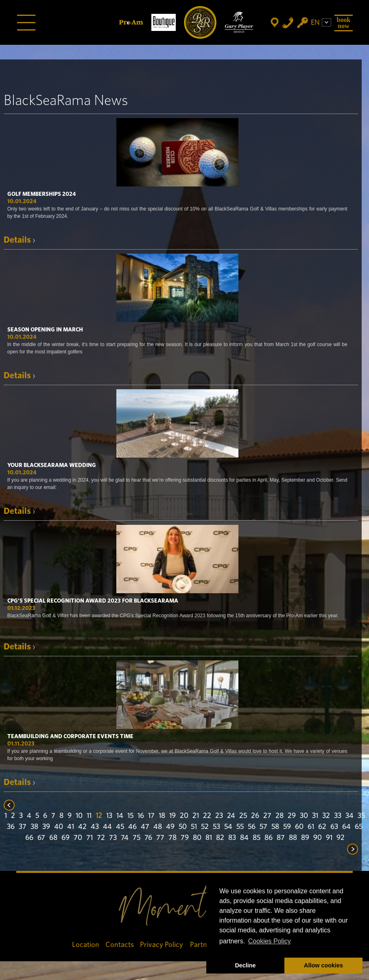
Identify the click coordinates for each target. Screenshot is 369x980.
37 (23, 827)
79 (185, 838)
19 (172, 816)
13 (109, 816)
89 (305, 838)
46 (132, 827)
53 (216, 827)
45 (120, 827)
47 (145, 827)
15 (130, 816)
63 (334, 827)
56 (252, 827)
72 (101, 838)
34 (349, 816)
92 (341, 838)
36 (11, 827)
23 (219, 816)
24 (231, 816)
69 (66, 838)
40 (59, 827)
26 (255, 816)
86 (269, 838)
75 (136, 838)
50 (183, 827)
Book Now (344, 23)
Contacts (120, 945)
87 (281, 838)
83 (232, 838)
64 (346, 827)
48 (158, 827)
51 (194, 827)
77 (160, 838)
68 (53, 838)
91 (329, 838)
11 (89, 816)
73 (113, 838)
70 (78, 838)
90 (318, 838)
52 (205, 827)
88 (293, 838)
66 (29, 838)
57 (263, 827)
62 (322, 827)
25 (243, 816)
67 (41, 838)
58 (275, 827)
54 (228, 827)
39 (46, 827)
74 (125, 838)
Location (86, 945)
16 (141, 816)
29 (292, 816)
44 (107, 827)
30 (304, 816)
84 (244, 838)
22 (207, 816)
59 (287, 827)
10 (79, 816)
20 (184, 816)
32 (326, 816)
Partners (203, 945)
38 (34, 827)
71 (90, 838)
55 (240, 827)
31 (315, 816)
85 (257, 838)
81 (209, 838)
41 (71, 827)
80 (197, 838)
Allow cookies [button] (323, 965)
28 (279, 816)
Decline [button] (245, 965)
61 (311, 827)
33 (338, 816)
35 (361, 816)
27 (267, 816)
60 (299, 827)
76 (148, 838)
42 (82, 827)
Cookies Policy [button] (270, 941)
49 (170, 827)
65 (359, 827)
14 (120, 816)
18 (162, 816)
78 (172, 838)
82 (220, 838)
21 (196, 816)
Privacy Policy (162, 945)
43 (95, 827)
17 (151, 816)
